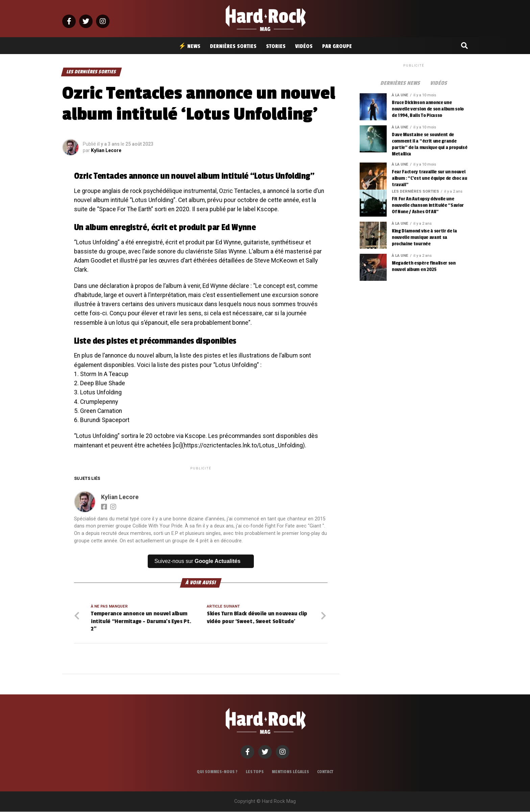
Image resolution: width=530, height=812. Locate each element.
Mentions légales (290, 772)
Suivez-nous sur (198, 561)
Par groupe (337, 46)
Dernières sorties (233, 46)
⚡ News (189, 46)
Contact (325, 772)
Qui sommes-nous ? (217, 772)
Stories (276, 46)
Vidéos (304, 46)
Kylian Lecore (106, 150)
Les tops (255, 772)
